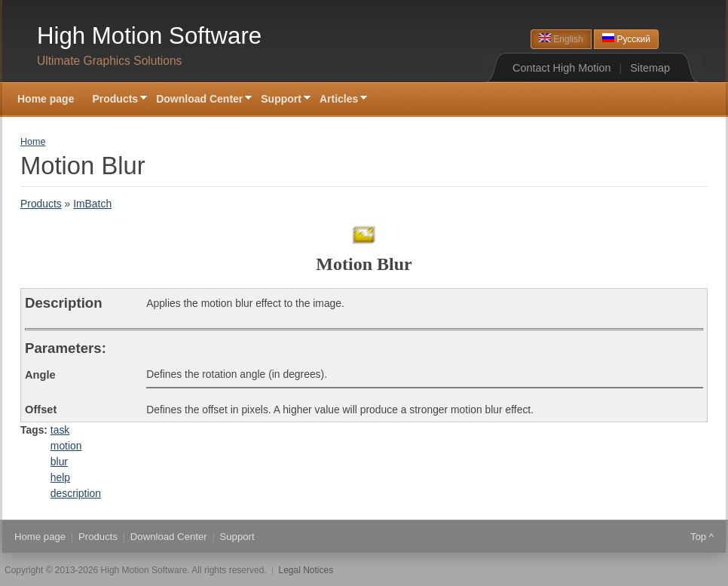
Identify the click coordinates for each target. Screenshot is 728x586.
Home (33, 142)
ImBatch (92, 204)
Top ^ (702, 537)
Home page (46, 99)
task (60, 430)
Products (115, 100)
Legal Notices (306, 570)
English (561, 39)
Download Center (199, 100)
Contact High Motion (561, 68)
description (76, 493)
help (60, 477)
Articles (339, 100)
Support (281, 100)
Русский (626, 39)
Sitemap (650, 68)
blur (59, 462)
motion (66, 446)
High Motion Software (149, 36)
